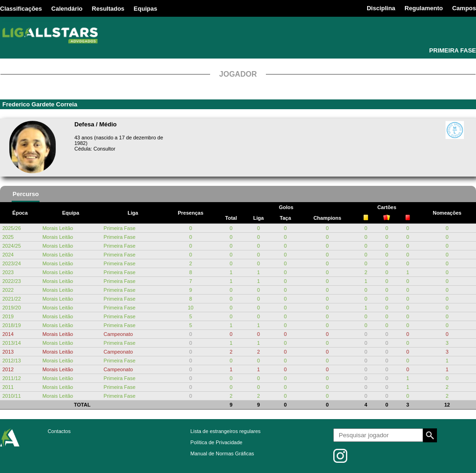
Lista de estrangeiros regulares (226, 431)
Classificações (21, 9)
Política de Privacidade (217, 442)
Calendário (67, 9)
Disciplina (381, 8)
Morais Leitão (58, 228)
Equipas (146, 9)
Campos (464, 8)
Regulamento (423, 8)
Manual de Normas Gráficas (222, 453)
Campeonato (118, 334)
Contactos (59, 431)
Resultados (108, 9)
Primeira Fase (119, 228)
